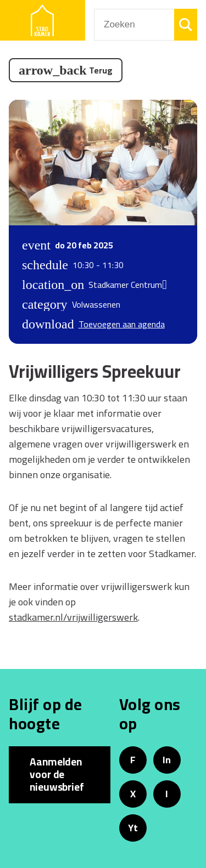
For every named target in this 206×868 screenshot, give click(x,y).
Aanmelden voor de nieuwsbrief (57, 774)
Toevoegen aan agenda (122, 324)
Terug (101, 70)
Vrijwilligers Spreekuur (95, 371)
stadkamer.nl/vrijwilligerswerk (73, 617)
